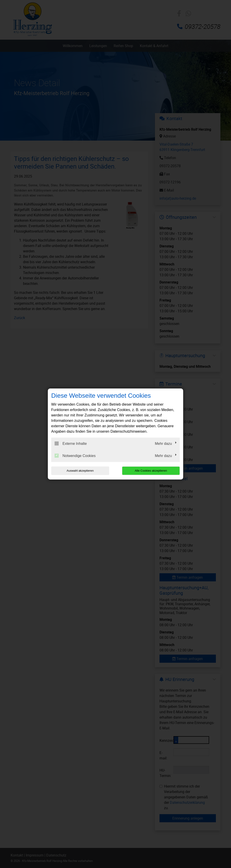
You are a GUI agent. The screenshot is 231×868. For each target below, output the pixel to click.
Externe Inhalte (71, 443)
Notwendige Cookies (75, 456)
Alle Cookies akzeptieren (151, 471)
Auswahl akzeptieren (80, 471)
